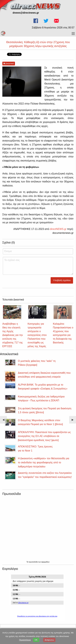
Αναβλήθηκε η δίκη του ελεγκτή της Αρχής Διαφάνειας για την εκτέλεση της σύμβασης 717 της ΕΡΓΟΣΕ (13, 335)
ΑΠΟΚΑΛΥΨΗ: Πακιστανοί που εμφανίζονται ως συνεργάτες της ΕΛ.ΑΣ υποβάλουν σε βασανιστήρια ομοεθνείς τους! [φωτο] (44, 436)
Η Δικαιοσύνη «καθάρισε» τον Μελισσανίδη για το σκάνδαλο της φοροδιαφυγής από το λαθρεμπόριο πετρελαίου (44, 462)
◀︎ (5, 421)
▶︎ (74, 421)
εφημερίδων (45, 562)
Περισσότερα (25, 640)
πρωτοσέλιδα (33, 562)
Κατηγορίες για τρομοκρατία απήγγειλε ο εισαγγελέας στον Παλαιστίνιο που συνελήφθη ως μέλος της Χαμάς (37, 335)
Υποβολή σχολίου (62, 280)
